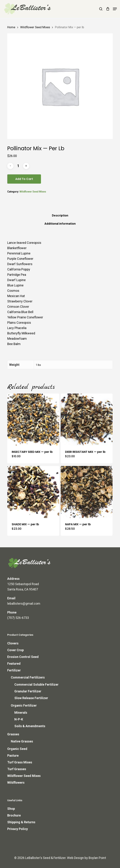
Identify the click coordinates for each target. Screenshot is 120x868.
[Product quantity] (18, 166)
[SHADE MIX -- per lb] (33, 492)
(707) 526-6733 (18, 618)
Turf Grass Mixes (20, 762)
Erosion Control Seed (23, 657)
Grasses (13, 734)
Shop (11, 809)
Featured (14, 664)
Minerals (21, 713)
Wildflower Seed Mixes (35, 27)
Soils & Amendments (30, 726)
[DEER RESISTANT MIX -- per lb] (87, 420)
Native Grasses (22, 741)
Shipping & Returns (21, 822)
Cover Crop (16, 650)
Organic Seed (17, 749)
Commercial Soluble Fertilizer (36, 684)
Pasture (13, 756)
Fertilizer (14, 670)
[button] (115, 9)
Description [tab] (60, 215)
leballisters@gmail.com (24, 603)
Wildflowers (16, 782)
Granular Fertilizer (28, 691)
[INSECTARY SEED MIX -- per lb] (33, 420)
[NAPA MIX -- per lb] (87, 492)
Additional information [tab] (60, 224)
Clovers (13, 643)
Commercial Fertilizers (28, 677)
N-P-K (19, 719)
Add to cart (24, 179)
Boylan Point (97, 858)
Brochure (14, 815)
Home (11, 27)
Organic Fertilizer (24, 705)
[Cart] (108, 9)
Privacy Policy (18, 829)
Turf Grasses (17, 769)
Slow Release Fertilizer (31, 698)
